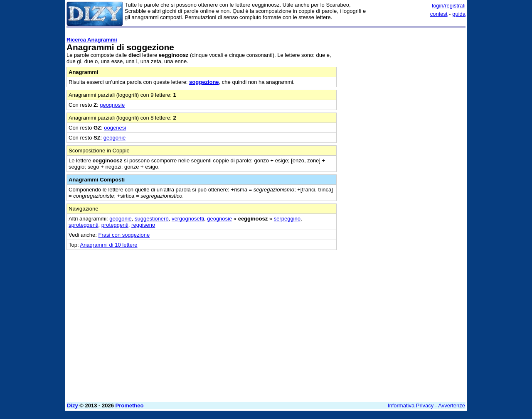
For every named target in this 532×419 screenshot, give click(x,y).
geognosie (112, 105)
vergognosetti (188, 219)
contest (439, 14)
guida (459, 14)
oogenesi (115, 128)
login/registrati (449, 6)
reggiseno (143, 225)
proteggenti (115, 225)
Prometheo (130, 406)
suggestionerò (152, 219)
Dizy (73, 406)
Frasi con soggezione (124, 235)
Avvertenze (452, 406)
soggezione (204, 82)
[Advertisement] (403, 155)
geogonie (115, 138)
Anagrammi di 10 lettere (108, 245)
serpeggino (287, 219)
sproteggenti (84, 225)
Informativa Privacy (411, 406)
